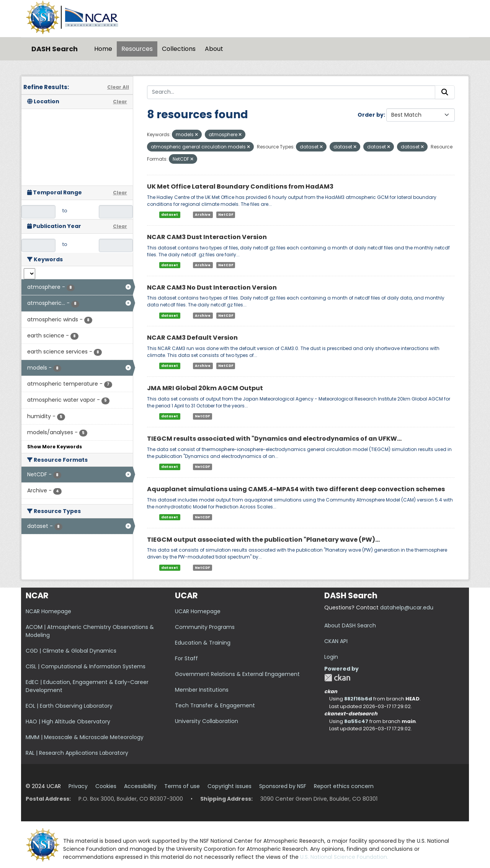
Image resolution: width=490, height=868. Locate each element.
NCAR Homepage (48, 611)
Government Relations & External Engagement (237, 674)
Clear (120, 102)
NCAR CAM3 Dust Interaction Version (207, 237)
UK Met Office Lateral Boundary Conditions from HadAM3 (240, 186)
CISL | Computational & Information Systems (86, 666)
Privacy (78, 786)
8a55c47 (356, 721)
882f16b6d (358, 699)
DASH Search (55, 49)
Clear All (118, 87)
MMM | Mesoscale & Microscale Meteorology (85, 737)
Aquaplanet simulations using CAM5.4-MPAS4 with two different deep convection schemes (296, 489)
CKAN (337, 678)
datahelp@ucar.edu (407, 607)
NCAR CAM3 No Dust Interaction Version (212, 287)
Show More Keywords (55, 447)
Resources (137, 49)
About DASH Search (350, 625)
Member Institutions (202, 690)
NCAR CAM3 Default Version (192, 338)
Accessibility (140, 786)
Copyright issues (229, 786)
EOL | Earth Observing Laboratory (69, 706)
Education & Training (203, 643)
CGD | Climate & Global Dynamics (71, 651)
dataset (170, 215)
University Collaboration (207, 721)
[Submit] (445, 92)
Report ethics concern (344, 786)
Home (103, 49)
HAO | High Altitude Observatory (68, 721)
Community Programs (205, 627)
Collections (179, 49)
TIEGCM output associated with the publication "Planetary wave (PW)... (263, 540)
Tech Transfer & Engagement (215, 705)
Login (331, 657)
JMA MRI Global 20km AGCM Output (205, 388)
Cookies (106, 786)
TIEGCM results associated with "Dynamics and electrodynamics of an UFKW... (274, 439)
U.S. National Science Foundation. (344, 857)
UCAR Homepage (198, 611)
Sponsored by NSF (283, 786)
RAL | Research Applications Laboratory (77, 753)
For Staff (186, 658)
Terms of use (182, 786)
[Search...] (291, 92)
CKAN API (336, 641)
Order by (371, 115)
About (214, 49)
